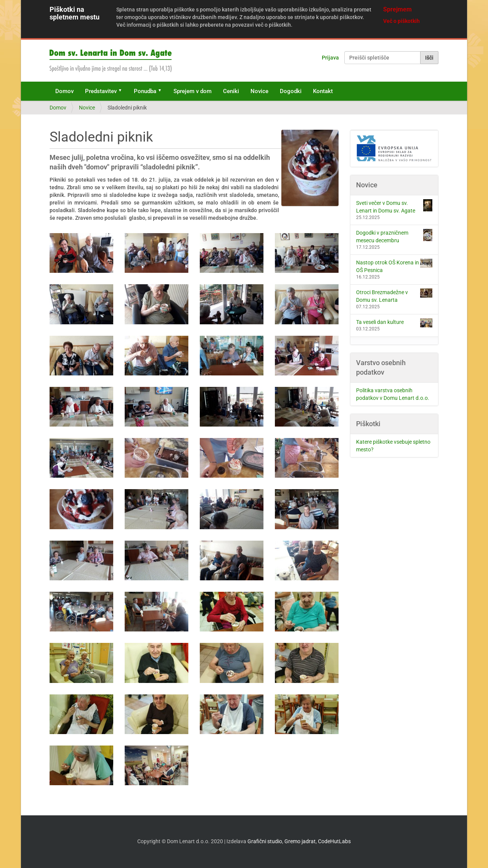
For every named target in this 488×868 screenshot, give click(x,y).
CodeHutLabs (334, 841)
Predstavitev (101, 91)
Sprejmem (397, 9)
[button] (123, 91)
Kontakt (323, 91)
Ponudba (145, 91)
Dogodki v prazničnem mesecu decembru (394, 236)
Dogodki (291, 91)
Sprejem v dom (193, 91)
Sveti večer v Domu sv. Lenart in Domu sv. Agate (394, 206)
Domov (64, 91)
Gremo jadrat (300, 841)
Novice (259, 91)
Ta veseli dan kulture (394, 323)
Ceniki (231, 91)
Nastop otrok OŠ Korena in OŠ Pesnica (394, 266)
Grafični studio (265, 841)
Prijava (330, 58)
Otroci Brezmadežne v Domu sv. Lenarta (394, 296)
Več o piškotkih (401, 21)
